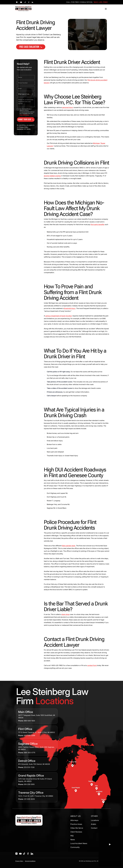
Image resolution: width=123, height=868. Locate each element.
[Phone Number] (26, 83)
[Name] (26, 77)
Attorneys (74, 820)
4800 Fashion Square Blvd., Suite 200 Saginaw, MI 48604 (36, 748)
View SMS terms (24, 115)
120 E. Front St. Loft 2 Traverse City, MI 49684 (36, 796)
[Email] (26, 88)
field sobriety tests (69, 546)
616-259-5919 (29, 784)
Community (75, 847)
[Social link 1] (17, 2)
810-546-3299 (29, 735)
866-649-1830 (29, 721)
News (73, 840)
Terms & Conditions (30, 861)
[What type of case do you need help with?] (26, 94)
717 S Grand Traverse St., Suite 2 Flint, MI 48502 (37, 732)
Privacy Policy (19, 861)
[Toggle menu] (106, 9)
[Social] (17, 854)
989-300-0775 (30, 753)
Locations (95, 820)
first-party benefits (98, 224)
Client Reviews (76, 832)
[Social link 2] (21, 2)
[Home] (23, 9)
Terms (28, 129)
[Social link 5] (32, 2)
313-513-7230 (29, 767)
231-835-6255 (29, 799)
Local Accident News (79, 843)
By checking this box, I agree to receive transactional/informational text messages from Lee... (27, 111)
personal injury (68, 107)
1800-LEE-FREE (101, 2)
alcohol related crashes (52, 176)
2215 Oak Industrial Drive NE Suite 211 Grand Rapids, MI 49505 (35, 780)
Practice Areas (76, 824)
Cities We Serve (77, 828)
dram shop (65, 614)
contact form (92, 665)
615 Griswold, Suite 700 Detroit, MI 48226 (34, 764)
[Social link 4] (29, 2)
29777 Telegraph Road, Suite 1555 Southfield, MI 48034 (37, 716)
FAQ (72, 836)
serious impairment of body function (59, 316)
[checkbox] (18, 109)
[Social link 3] (25, 2)
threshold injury (70, 308)
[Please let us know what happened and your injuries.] (26, 102)
